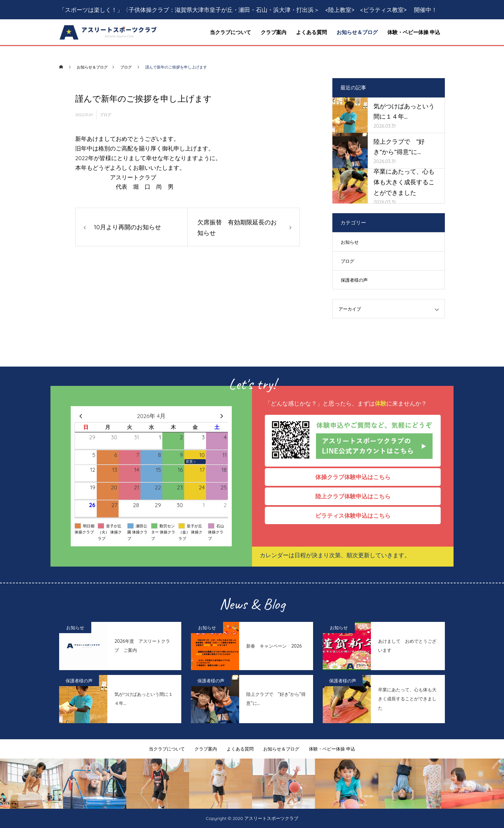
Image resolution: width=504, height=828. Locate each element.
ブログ (105, 115)
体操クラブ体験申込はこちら (356, 477)
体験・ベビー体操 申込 (414, 32)
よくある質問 (311, 32)
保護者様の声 (354, 280)
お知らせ (350, 242)
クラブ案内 (274, 32)
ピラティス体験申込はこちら (356, 515)
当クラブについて (230, 32)
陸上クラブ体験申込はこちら (356, 496)
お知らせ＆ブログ (357, 32)
